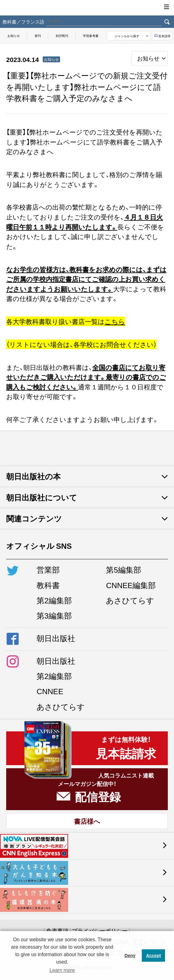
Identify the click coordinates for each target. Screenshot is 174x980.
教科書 (48, 585)
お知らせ (14, 35)
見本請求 (164, 36)
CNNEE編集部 (131, 585)
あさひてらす (130, 600)
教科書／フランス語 (23, 22)
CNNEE (50, 691)
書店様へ (87, 821)
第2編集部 (54, 600)
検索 (167, 22)
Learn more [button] (62, 970)
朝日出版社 (87, 8)
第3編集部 (54, 615)
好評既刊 (62, 35)
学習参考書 (91, 35)
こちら (115, 321)
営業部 (48, 569)
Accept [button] (154, 956)
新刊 (38, 35)
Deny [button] (130, 956)
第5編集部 (124, 569)
